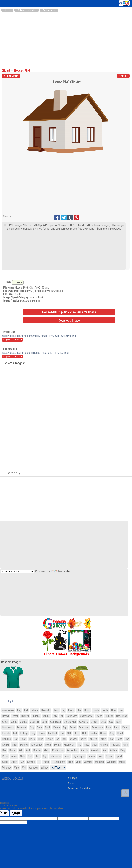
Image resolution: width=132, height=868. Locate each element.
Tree (70, 762)
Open (95, 745)
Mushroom (69, 745)
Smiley (91, 756)
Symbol (31, 762)
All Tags (72, 778)
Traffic (46, 762)
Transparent (59, 762)
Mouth (57, 745)
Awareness (8, 710)
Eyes (109, 727)
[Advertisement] (66, 40)
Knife (83, 739)
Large (103, 739)
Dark (119, 722)
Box (121, 710)
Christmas (122, 716)
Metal (48, 745)
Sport (119, 756)
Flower (41, 733)
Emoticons (98, 727)
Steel (5, 762)
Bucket (25, 716)
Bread (5, 716)
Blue (79, 710)
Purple (84, 750)
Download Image (69, 320)
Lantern (93, 739)
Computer (56, 722)
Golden (94, 733)
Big (63, 710)
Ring (123, 750)
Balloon (35, 710)
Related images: (15, 363)
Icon (64, 739)
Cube (104, 722)
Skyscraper (79, 756)
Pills (21, 750)
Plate (46, 750)
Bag (19, 710)
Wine (16, 768)
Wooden (33, 768)
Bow (114, 710)
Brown (15, 716)
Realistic (95, 750)
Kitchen (73, 739)
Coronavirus (70, 722)
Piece (12, 750)
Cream (95, 722)
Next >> (123, 76)
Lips (127, 739)
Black (71, 710)
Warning (88, 762)
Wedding (112, 762)
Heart (23, 739)
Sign (45, 756)
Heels (32, 739)
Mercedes (37, 745)
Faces (126, 727)
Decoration (8, 727)
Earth (48, 727)
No (79, 745)
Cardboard (72, 716)
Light (119, 739)
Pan (4, 750)
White (122, 762)
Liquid (5, 745)
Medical (24, 745)
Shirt (37, 756)
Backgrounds (49, 10)
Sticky (14, 762)
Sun (22, 762)
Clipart (6, 71)
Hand (120, 733)
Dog (32, 727)
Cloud (14, 722)
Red (105, 750)
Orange (104, 745)
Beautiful (46, 710)
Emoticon (84, 727)
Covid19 (84, 722)
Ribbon (114, 750)
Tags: (8, 700)
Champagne (86, 716)
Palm (125, 745)
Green (103, 733)
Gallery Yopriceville (27, 10)
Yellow (44, 768)
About (71, 783)
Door (39, 727)
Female (6, 733)
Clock (5, 722)
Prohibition (58, 750)
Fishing (24, 733)
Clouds (24, 722)
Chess (99, 716)
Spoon (110, 756)
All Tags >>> (58, 768)
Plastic (37, 750)
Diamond (22, 727)
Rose (5, 756)
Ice (57, 739)
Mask (14, 745)
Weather (100, 762)
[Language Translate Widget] (17, 572)
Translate (60, 571)
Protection (72, 750)
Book (87, 710)
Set (30, 756)
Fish (15, 733)
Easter (57, 727)
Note (87, 745)
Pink (28, 750)
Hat (16, 739)
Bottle (105, 710)
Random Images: (12, 662)
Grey (112, 733)
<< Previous (11, 76)
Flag (33, 733)
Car (61, 716)
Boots (96, 710)
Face (117, 727)
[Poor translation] (16, 813)
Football (52, 733)
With (24, 768)
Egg (65, 727)
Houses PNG (22, 71)
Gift (69, 733)
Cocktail (34, 722)
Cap (55, 716)
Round (14, 756)
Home (7, 10)
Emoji (73, 727)
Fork (62, 733)
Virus (78, 762)
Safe (23, 756)
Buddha (36, 716)
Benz (56, 710)
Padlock (115, 745)
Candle (46, 716)
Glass (77, 733)
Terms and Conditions (80, 788)
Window (7, 768)
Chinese (109, 716)
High (41, 739)
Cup (111, 722)
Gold (85, 733)
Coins (45, 722)
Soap (101, 756)
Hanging (7, 739)
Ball (26, 710)
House (18, 282)
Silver (67, 756)
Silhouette (55, 756)
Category (12, 473)
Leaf (111, 739)
